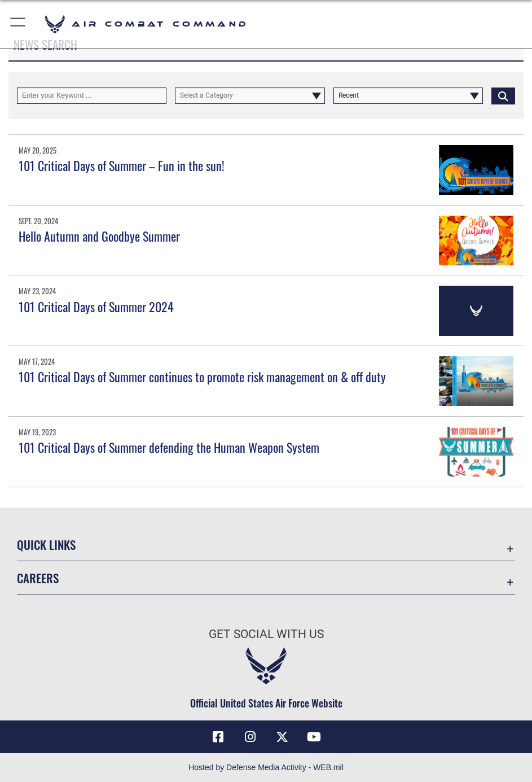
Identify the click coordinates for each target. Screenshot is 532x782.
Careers (38, 578)
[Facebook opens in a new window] (218, 737)
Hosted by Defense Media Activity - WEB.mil (266, 767)
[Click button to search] (503, 96)
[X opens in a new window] (282, 737)
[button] (18, 24)
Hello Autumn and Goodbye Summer (99, 236)
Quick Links (46, 544)
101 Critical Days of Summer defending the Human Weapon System (169, 447)
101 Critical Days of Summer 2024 (96, 307)
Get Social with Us (266, 634)
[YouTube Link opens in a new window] (314, 737)
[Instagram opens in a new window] (250, 737)
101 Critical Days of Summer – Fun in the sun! (122, 165)
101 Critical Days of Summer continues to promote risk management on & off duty (202, 377)
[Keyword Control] (92, 96)
